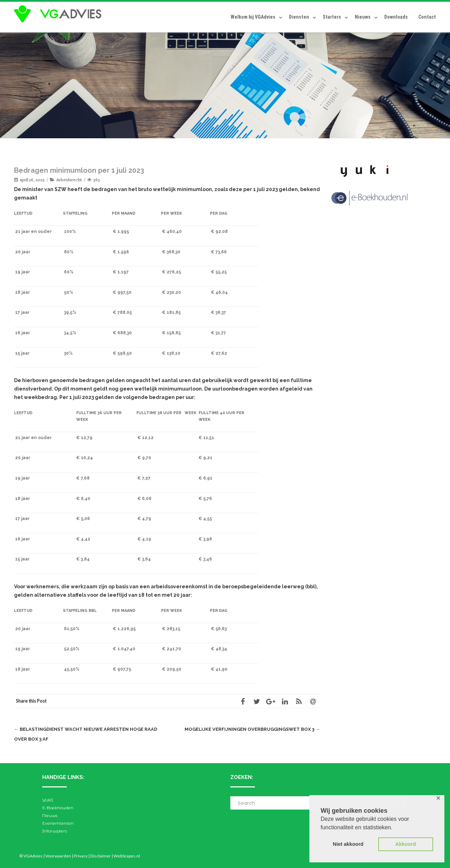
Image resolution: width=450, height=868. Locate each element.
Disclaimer (101, 856)
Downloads (396, 17)
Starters (332, 17)
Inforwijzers (54, 831)
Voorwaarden (58, 856)
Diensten (299, 17)
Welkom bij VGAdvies (253, 17)
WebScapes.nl (127, 856)
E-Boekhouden (58, 808)
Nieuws (363, 17)
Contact (427, 17)
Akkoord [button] (406, 844)
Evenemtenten (58, 823)
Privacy (81, 856)
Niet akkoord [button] (348, 844)
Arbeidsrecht (69, 180)
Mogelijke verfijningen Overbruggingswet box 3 (252, 729)
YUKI (48, 800)
